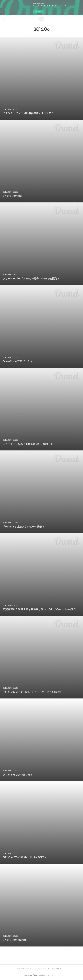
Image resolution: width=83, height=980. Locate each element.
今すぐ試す (38, 12)
